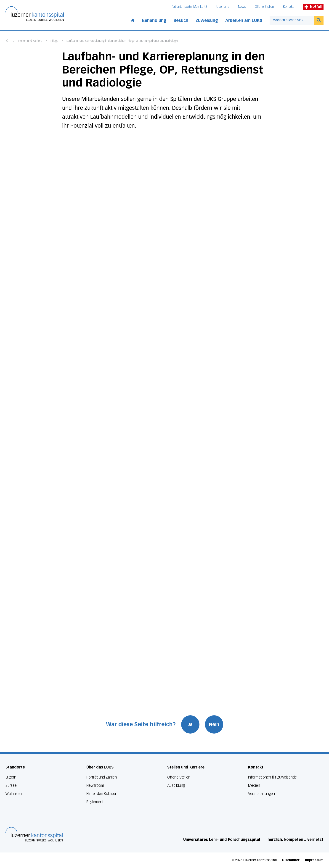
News (242, 7)
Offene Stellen (264, 7)
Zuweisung (207, 21)
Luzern (11, 777)
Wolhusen (14, 794)
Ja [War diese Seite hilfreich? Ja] (190, 724)
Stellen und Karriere (30, 41)
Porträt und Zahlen (102, 777)
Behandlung (154, 21)
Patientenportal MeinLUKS (189, 7)
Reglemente (96, 802)
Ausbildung (176, 785)
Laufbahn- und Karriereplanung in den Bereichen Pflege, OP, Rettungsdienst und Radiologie (122, 41)
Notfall (313, 7)
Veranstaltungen (261, 794)
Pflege (54, 41)
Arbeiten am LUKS (244, 21)
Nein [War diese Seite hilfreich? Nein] (214, 724)
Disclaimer (291, 860)
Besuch (181, 21)
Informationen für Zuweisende (272, 777)
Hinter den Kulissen (102, 794)
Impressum (314, 860)
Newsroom (95, 785)
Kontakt (288, 7)
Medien (254, 785)
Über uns (223, 7)
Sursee (11, 785)
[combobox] (292, 20)
